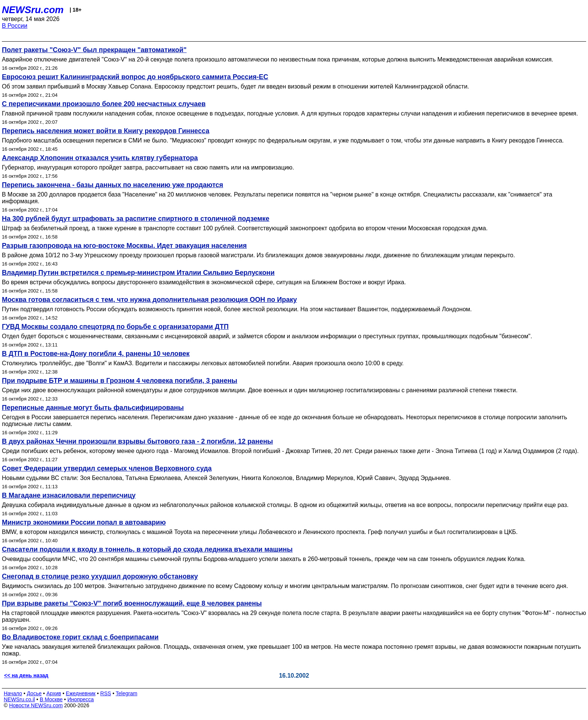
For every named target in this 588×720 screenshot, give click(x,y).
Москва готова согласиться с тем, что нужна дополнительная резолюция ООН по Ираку (149, 300)
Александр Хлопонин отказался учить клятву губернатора (100, 158)
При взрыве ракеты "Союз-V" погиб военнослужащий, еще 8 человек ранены (132, 603)
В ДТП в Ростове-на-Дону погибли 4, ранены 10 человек (96, 354)
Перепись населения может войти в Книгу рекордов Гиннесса (106, 131)
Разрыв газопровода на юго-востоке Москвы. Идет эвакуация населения (124, 246)
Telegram (127, 693)
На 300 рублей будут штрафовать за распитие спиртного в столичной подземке (136, 219)
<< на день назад (26, 675)
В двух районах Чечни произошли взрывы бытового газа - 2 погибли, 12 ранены (137, 441)
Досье (34, 693)
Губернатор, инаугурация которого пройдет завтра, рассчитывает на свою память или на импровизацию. (148, 167)
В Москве (51, 699)
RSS (106, 693)
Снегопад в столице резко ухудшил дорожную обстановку (100, 576)
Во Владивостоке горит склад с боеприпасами (80, 637)
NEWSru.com (33, 10)
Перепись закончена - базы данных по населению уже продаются (112, 185)
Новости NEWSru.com (36, 705)
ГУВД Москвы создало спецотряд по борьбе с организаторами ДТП (115, 327)
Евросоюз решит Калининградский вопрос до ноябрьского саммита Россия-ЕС (135, 77)
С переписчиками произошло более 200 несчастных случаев (104, 104)
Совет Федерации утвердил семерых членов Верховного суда (107, 468)
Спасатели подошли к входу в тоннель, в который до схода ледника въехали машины (147, 549)
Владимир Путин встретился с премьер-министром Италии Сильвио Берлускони (138, 273)
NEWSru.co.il (19, 699)
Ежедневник (81, 693)
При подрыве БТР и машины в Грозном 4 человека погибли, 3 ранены (120, 381)
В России (15, 26)
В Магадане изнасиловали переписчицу (69, 495)
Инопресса (81, 699)
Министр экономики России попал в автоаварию (84, 522)
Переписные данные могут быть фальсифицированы (93, 408)
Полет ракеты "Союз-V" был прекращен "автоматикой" (94, 50)
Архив (54, 693)
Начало (13, 693)
